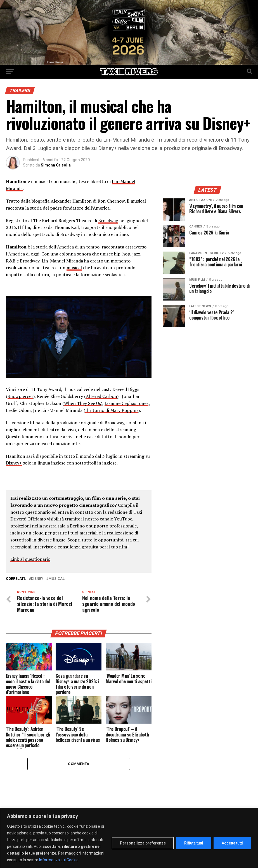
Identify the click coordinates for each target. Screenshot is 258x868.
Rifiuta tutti (194, 843)
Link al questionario (30, 559)
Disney (37, 579)
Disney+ (14, 463)
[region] (129, 838)
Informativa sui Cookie (59, 860)
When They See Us (82, 403)
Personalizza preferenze (143, 843)
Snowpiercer (20, 396)
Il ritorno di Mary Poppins (112, 410)
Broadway (108, 220)
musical (74, 268)
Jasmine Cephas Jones (126, 403)
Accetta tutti (232, 843)
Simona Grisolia (56, 165)
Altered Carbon (101, 396)
